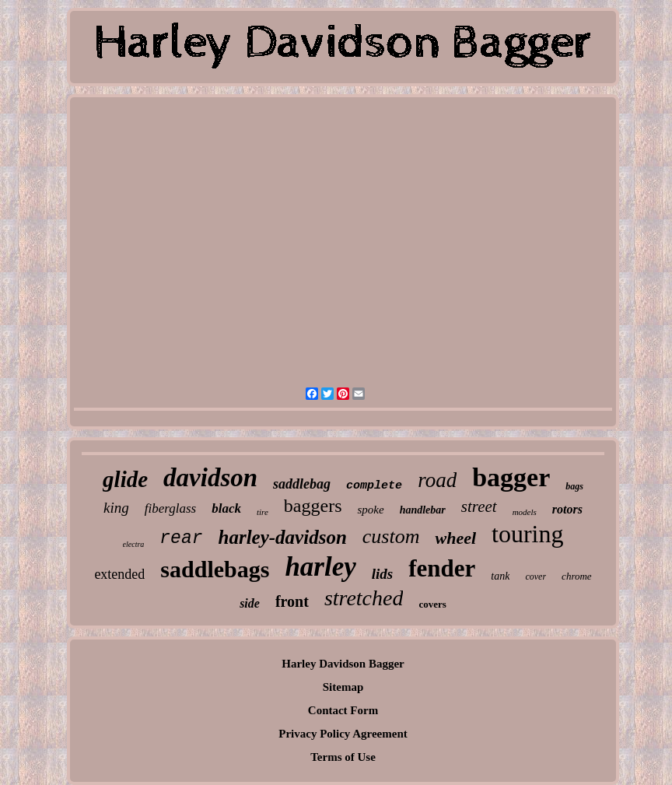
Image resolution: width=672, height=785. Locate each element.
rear (181, 538)
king (116, 508)
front (292, 601)
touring (527, 534)
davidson (210, 478)
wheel (455, 538)
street (479, 506)
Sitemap (343, 687)
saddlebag (302, 484)
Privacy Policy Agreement (343, 734)
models (525, 512)
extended (119, 574)
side (250, 603)
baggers (313, 506)
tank (500, 576)
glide (125, 479)
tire (262, 512)
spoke (370, 510)
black (226, 508)
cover (535, 576)
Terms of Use (343, 757)
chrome (577, 576)
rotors (567, 509)
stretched (364, 598)
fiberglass (170, 508)
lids (382, 574)
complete (374, 486)
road (437, 480)
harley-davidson (283, 537)
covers (432, 604)
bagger (511, 477)
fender (442, 568)
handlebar (423, 510)
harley (320, 567)
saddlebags (215, 569)
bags (574, 486)
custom (391, 536)
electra (134, 544)
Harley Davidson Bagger (343, 664)
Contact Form (343, 710)
